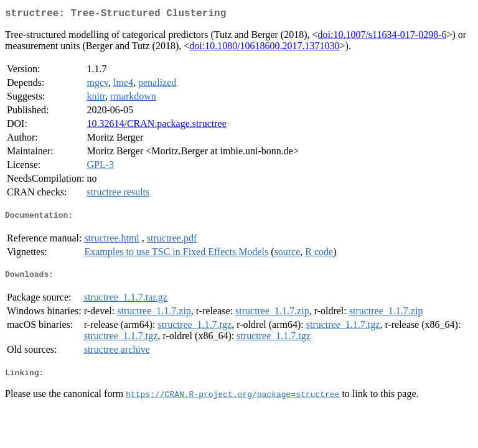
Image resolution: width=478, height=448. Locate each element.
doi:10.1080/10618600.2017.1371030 (264, 48)
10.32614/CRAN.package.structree (156, 126)
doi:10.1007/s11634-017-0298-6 (382, 37)
